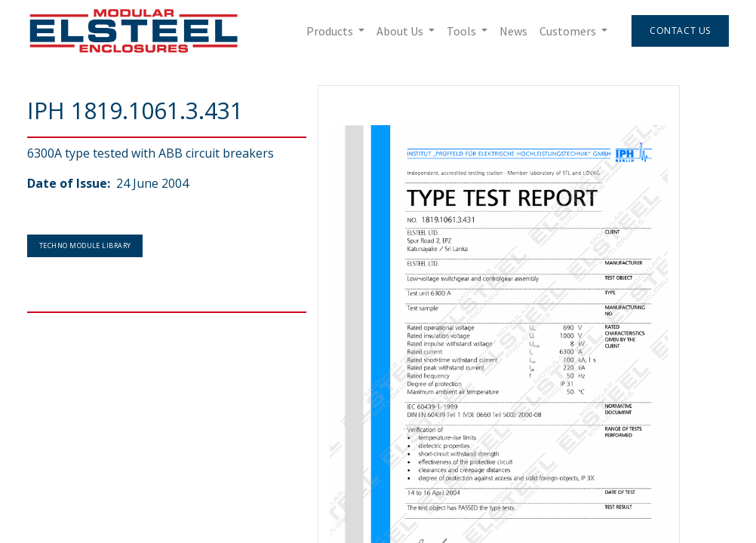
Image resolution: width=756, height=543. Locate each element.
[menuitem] (513, 31)
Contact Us (680, 31)
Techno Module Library (85, 245)
